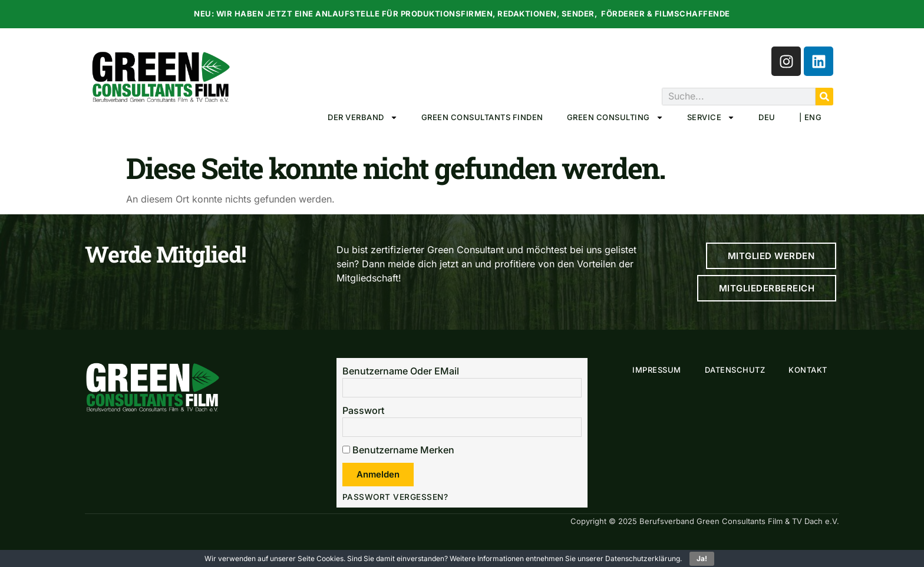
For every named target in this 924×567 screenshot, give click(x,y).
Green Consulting (615, 117)
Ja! (702, 558)
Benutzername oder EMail (401, 371)
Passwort (363, 410)
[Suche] (824, 97)
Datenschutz (735, 370)
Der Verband (363, 117)
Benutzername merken (398, 450)
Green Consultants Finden (482, 117)
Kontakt (808, 370)
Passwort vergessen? (395, 497)
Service (711, 117)
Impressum (657, 370)
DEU (767, 117)
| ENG (811, 117)
